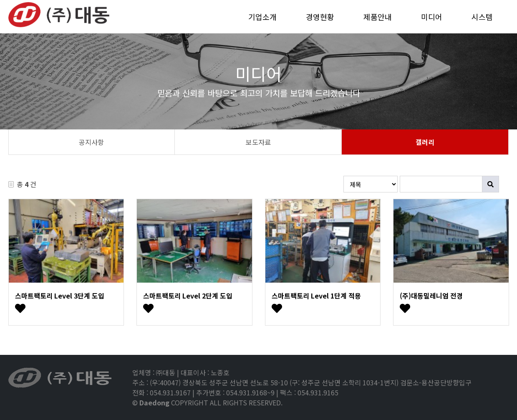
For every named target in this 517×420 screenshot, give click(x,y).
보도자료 (258, 142)
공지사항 (91, 142)
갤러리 (425, 142)
